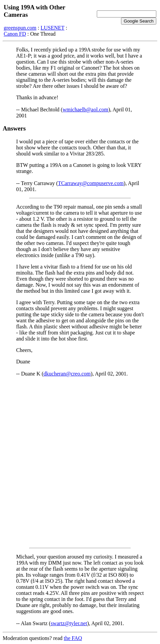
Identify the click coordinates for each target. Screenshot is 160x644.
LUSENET (53, 28)
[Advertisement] (80, 462)
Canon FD (15, 34)
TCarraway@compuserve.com (91, 183)
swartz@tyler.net (69, 623)
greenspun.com (20, 28)
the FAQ (73, 638)
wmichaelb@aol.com (85, 110)
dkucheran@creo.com (67, 374)
